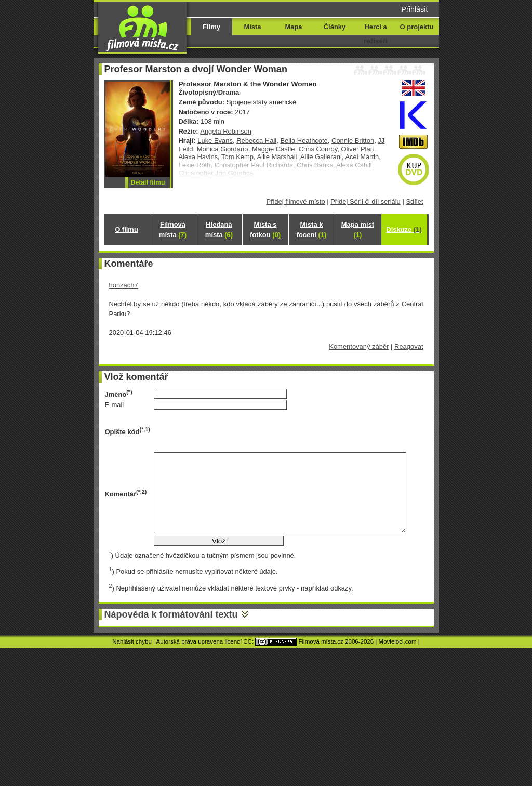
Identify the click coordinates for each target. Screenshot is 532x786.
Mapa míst (358, 230)
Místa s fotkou (265, 230)
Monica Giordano (223, 149)
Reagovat (409, 346)
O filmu (127, 230)
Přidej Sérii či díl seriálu (365, 201)
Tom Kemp (237, 157)
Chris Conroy (318, 149)
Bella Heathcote (304, 141)
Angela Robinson (226, 131)
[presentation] (233, 431)
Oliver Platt (357, 149)
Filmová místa (173, 230)
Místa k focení (312, 230)
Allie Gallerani (321, 157)
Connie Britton (353, 141)
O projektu (417, 27)
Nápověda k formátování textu (171, 614)
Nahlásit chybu (132, 641)
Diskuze (404, 230)
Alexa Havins (198, 157)
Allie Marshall (277, 157)
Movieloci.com (398, 641)
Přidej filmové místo (296, 201)
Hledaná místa (219, 230)
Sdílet (414, 201)
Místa (252, 27)
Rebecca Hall (256, 141)
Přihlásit (414, 9)
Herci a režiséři (375, 34)
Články (335, 27)
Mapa (293, 27)
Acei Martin (362, 157)
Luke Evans (215, 141)
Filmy (211, 27)
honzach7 (124, 285)
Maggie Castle (274, 149)
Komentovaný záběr (359, 346)
